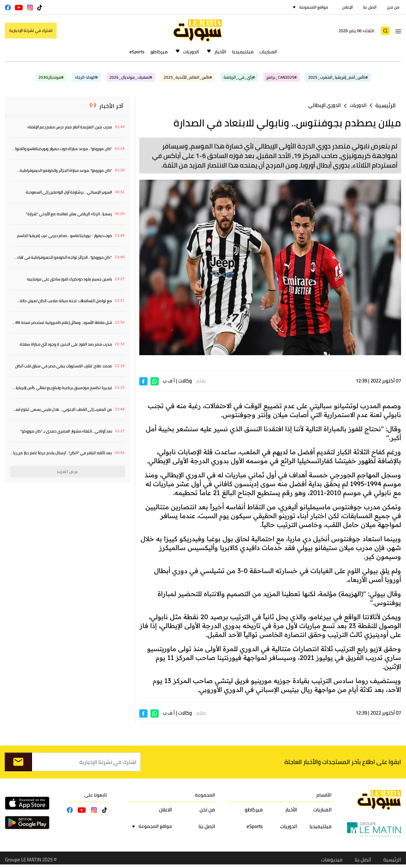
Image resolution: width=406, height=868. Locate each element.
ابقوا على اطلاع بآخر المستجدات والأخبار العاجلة (343, 762)
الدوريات (191, 52)
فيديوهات (332, 860)
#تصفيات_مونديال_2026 (131, 77)
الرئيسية (386, 105)
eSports (137, 52)
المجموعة (205, 795)
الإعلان (347, 7)
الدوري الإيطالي (325, 105)
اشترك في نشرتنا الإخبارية (31, 30)
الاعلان (165, 810)
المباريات (268, 52)
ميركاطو (159, 52)
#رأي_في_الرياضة (239, 77)
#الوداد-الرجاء (86, 77)
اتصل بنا (370, 7)
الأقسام (324, 795)
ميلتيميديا (243, 52)
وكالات (185, 381)
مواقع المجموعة (314, 7)
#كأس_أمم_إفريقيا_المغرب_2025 (338, 77)
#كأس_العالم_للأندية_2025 (188, 77)
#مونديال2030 (51, 77)
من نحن (393, 7)
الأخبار (220, 52)
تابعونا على (96, 795)
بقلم (201, 381)
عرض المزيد (68, 472)
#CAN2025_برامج (282, 77)
